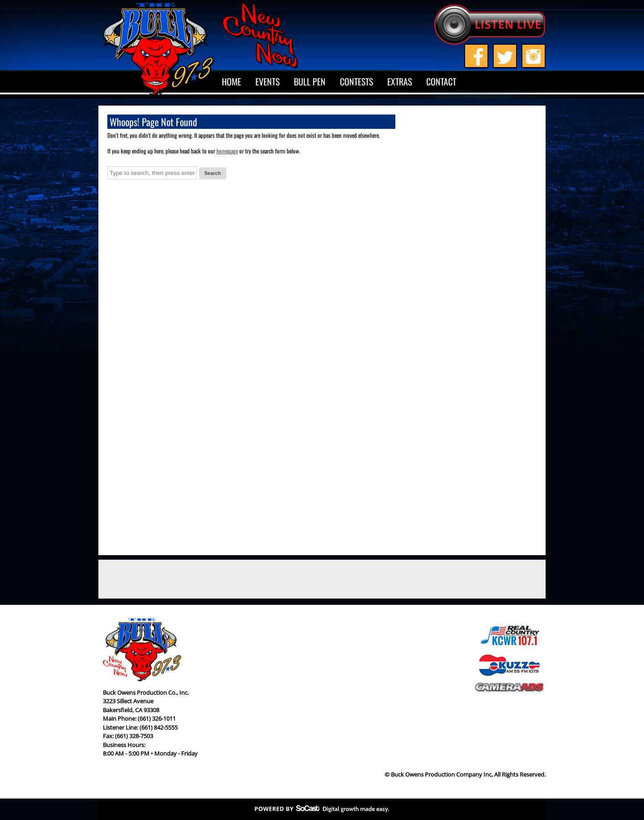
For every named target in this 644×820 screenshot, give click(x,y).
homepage (227, 151)
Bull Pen (310, 81)
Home (231, 81)
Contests (356, 81)
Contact (441, 81)
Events (267, 81)
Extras (400, 81)
